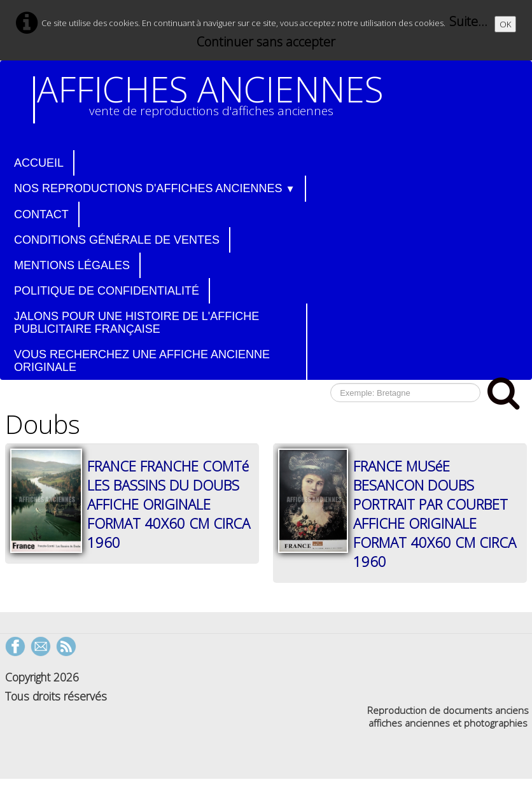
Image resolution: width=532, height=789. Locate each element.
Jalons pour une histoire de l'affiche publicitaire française (136, 323)
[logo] (213, 100)
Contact (41, 214)
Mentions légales (72, 265)
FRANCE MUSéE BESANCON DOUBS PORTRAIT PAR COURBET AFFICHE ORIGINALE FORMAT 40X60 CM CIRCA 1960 (435, 513)
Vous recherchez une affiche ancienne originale (142, 361)
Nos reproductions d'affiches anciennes (155, 188)
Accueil (39, 163)
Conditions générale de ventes (117, 240)
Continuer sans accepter (266, 42)
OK (505, 24)
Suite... (468, 21)
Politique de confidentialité (107, 291)
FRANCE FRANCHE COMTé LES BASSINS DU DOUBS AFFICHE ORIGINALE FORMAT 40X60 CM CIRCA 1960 (169, 504)
